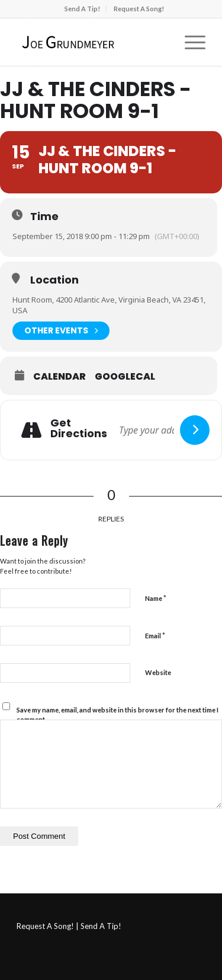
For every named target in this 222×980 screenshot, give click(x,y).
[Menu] (189, 42)
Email (155, 635)
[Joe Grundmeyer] (92, 42)
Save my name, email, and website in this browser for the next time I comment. (118, 715)
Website (158, 672)
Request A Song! (139, 9)
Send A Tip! (82, 9)
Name (156, 598)
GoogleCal (125, 377)
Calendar (59, 377)
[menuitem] (83, 9)
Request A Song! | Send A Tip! (69, 926)
